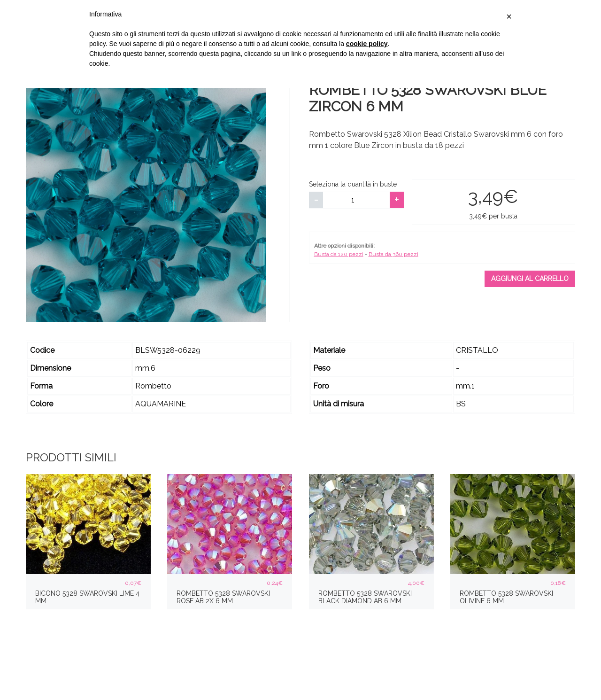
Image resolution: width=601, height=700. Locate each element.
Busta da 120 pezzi (339, 254)
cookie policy (367, 44)
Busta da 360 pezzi (393, 254)
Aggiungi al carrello (530, 279)
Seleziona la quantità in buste (353, 184)
